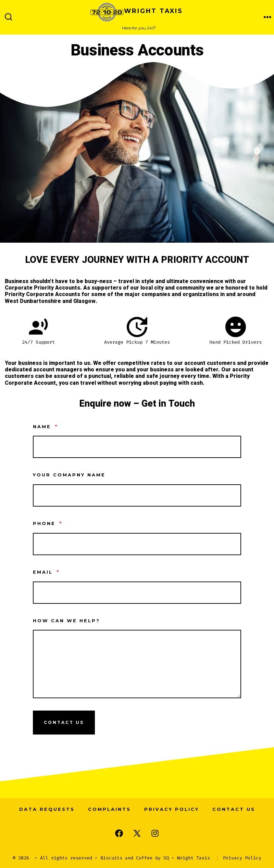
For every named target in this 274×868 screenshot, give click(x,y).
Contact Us (64, 722)
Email (46, 572)
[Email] (137, 593)
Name (45, 427)
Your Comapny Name (69, 475)
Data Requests (47, 809)
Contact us (234, 809)
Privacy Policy (172, 809)
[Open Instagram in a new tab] (155, 833)
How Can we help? (66, 621)
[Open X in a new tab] (137, 833)
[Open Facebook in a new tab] (119, 833)
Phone (48, 524)
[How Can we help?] (137, 664)
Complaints (109, 809)
